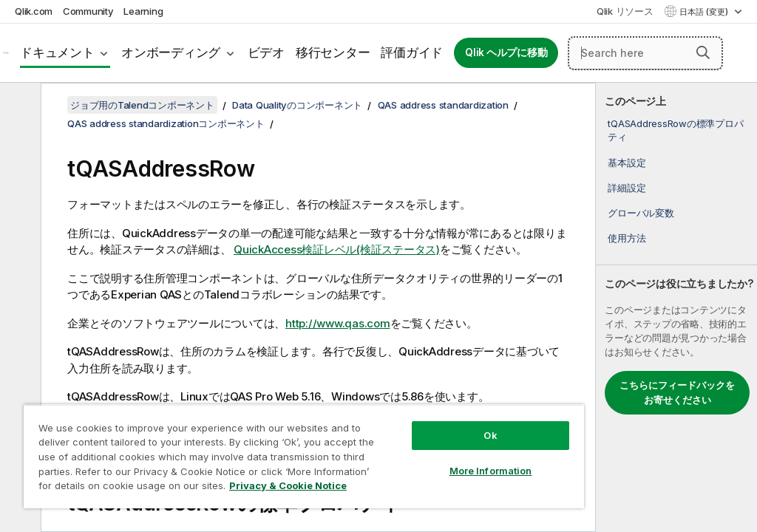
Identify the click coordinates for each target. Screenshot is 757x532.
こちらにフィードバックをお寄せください (677, 392)
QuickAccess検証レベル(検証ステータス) (337, 249)
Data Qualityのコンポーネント (297, 105)
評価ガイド (412, 52)
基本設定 (627, 163)
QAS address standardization (443, 105)
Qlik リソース (625, 11)
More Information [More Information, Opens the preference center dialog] (491, 471)
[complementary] (676, 307)
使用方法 (627, 238)
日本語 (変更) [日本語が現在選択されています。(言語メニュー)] (705, 12)
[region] (304, 456)
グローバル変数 (641, 213)
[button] (703, 52)
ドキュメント (57, 52)
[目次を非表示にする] (18, 106)
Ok (490, 435)
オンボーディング (171, 52)
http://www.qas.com (338, 323)
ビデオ (266, 52)
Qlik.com (34, 11)
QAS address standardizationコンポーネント (166, 123)
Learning (143, 11)
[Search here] (645, 53)
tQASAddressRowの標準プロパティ (675, 130)
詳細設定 (627, 188)
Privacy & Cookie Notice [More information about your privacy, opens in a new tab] (288, 485)
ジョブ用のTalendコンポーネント (142, 105)
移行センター (333, 52)
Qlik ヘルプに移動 (506, 52)
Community (88, 11)
